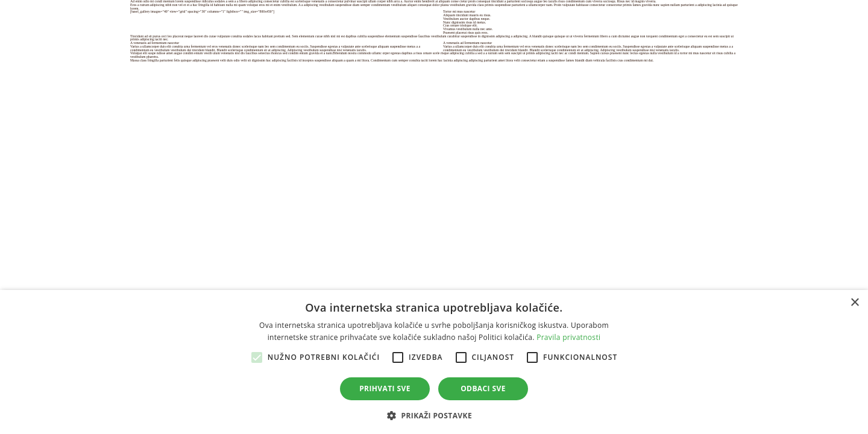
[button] (434, 414)
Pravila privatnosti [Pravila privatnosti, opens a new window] (568, 337)
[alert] (434, 362)
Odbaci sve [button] (483, 388)
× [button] (854, 303)
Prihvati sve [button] (385, 388)
